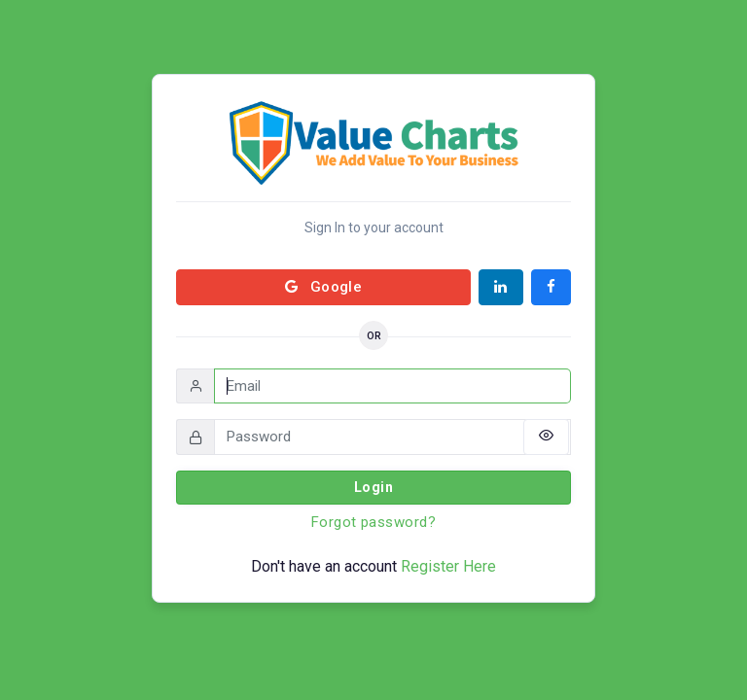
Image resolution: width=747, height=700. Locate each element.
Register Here (448, 566)
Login (373, 487)
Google (324, 287)
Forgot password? (373, 522)
